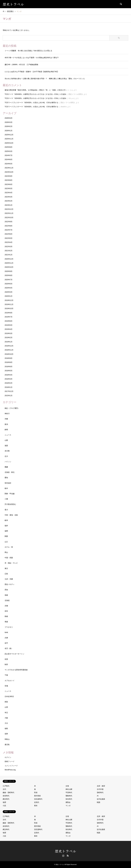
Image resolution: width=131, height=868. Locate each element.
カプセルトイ (10, 681)
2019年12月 (9, 300)
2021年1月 (9, 255)
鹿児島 (7, 745)
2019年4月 (9, 329)
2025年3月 (9, 151)
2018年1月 (9, 387)
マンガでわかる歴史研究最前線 (16, 670)
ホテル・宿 (9, 547)
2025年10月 (9, 143)
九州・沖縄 (9, 579)
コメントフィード (11, 766)
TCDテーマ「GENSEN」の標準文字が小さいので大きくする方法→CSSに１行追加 (35, 94)
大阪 (6, 718)
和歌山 (7, 739)
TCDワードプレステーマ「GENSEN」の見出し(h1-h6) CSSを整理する (31, 103)
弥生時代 (69, 799)
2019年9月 (9, 313)
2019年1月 (9, 342)
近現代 (37, 802)
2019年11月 (9, 304)
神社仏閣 (69, 789)
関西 (6, 536)
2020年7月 (9, 280)
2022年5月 (9, 238)
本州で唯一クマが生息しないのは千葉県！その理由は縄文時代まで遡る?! (32, 58)
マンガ (68, 806)
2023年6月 (9, 184)
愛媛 (6, 467)
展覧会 (68, 802)
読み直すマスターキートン (14, 654)
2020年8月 (9, 275)
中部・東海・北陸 (11, 515)
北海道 (7, 600)
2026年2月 (9, 126)
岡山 (6, 552)
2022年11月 (9, 213)
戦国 (98, 802)
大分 (6, 723)
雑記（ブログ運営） (12, 408)
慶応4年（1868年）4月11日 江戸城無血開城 (21, 65)
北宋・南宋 (101, 786)
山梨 (6, 440)
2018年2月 (9, 383)
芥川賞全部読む (10, 504)
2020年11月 (9, 263)
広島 (6, 574)
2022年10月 (9, 218)
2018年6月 (9, 367)
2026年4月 (9, 118)
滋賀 (6, 446)
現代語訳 (8, 483)
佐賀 (6, 659)
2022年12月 (9, 209)
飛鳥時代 (69, 796)
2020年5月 (9, 284)
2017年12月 (9, 391)
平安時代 (69, 793)
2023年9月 (9, 176)
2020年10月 (9, 267)
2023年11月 (9, 168)
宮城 (6, 686)
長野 (6, 734)
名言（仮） (9, 648)
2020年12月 (9, 259)
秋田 (6, 664)
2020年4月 (9, 288)
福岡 (6, 531)
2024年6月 (9, 160)
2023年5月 (9, 189)
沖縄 (6, 419)
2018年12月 (9, 346)
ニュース (8, 435)
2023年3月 (9, 197)
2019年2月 (9, 338)
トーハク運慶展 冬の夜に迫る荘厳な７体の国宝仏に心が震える (28, 51)
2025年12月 (9, 135)
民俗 (36, 793)
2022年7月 (9, 230)
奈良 (6, 611)
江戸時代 (6, 786)
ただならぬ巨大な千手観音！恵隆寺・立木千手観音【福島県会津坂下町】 (32, 72)
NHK (6, 632)
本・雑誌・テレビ (11, 563)
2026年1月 (9, 131)
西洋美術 (37, 796)
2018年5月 (9, 371)
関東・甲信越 (10, 494)
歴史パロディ (10, 584)
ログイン (8, 757)
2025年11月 (9, 139)
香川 (6, 510)
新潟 (6, 424)
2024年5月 (9, 164)
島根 (6, 616)
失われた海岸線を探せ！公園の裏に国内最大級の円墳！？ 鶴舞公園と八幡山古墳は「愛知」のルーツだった (45, 79)
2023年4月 (9, 193)
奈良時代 (6, 796)
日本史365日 (9, 696)
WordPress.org (10, 770)
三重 (6, 499)
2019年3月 (9, 333)
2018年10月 (9, 354)
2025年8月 (9, 147)
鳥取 (6, 702)
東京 (6, 568)
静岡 (6, 430)
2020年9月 (9, 271)
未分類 (7, 451)
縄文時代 (6, 799)
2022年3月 (9, 247)
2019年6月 (9, 321)
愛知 (6, 478)
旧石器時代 (38, 799)
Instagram (63, 856)
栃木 (6, 488)
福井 (6, 526)
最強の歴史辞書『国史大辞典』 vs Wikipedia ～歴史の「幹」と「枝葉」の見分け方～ (36, 90)
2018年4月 (9, 375)
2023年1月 (9, 205)
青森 (6, 622)
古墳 (67, 786)
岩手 (6, 643)
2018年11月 (9, 350)
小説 (4, 806)
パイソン (8, 462)
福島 (6, 729)
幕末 (36, 806)
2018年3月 (9, 379)
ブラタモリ (9, 627)
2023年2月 (9, 201)
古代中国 (100, 789)
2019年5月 (9, 325)
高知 (6, 590)
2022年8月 (9, 226)
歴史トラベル (66, 851)
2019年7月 (9, 317)
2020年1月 (9, 296)
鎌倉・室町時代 (8, 793)
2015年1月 (9, 396)
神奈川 (7, 414)
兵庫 (6, 638)
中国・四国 (9, 558)
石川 (6, 456)
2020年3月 (9, 292)
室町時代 (100, 793)
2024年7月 (9, 155)
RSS (68, 856)
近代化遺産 (101, 799)
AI (98, 796)
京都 (6, 606)
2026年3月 (9, 122)
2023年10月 (9, 172)
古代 (4, 789)
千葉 (6, 675)
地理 (4, 802)
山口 (6, 542)
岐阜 (6, 520)
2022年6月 (9, 234)
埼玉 (6, 713)
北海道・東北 (10, 472)
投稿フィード (10, 761)
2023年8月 (9, 180)
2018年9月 (9, 358)
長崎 (6, 595)
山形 (6, 707)
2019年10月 (9, 309)
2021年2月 (9, 251)
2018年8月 (9, 362)
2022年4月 (9, 242)
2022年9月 (9, 222)
